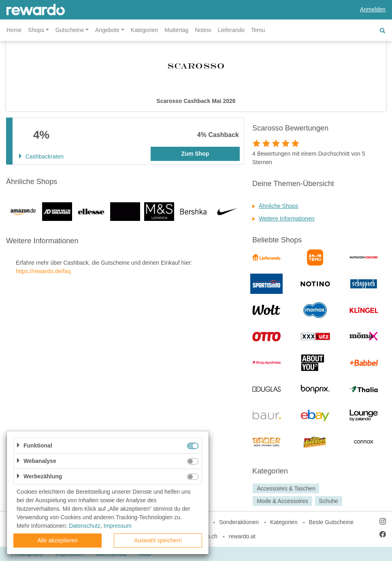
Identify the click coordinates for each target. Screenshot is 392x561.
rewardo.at (242, 536)
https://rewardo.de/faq (43, 271)
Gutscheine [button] (70, 30)
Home (14, 30)
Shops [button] (36, 30)
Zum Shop (195, 154)
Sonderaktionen (239, 522)
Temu (258, 30)
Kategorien (145, 30)
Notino (203, 30)
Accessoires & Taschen (286, 488)
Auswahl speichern (158, 540)
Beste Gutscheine (331, 522)
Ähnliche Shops (278, 206)
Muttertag (176, 30)
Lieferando (231, 30)
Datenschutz (85, 526)
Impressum (118, 526)
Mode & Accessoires (282, 501)
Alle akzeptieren (58, 540)
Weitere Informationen (287, 218)
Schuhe (328, 501)
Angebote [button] (107, 30)
